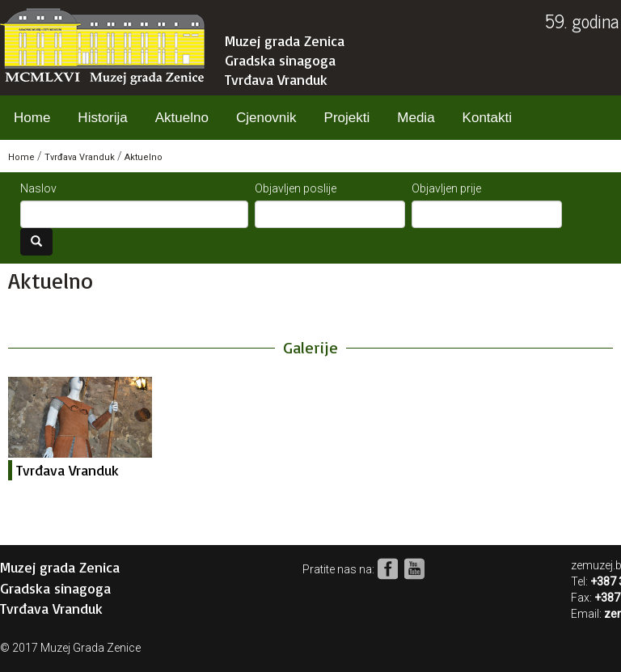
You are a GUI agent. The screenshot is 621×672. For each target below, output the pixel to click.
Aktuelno (182, 118)
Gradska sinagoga (280, 60)
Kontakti (487, 118)
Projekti (347, 118)
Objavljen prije (446, 188)
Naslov (38, 188)
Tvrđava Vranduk (276, 79)
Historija (102, 118)
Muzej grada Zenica (285, 40)
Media (416, 118)
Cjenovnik (266, 118)
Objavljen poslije (296, 188)
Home (32, 118)
